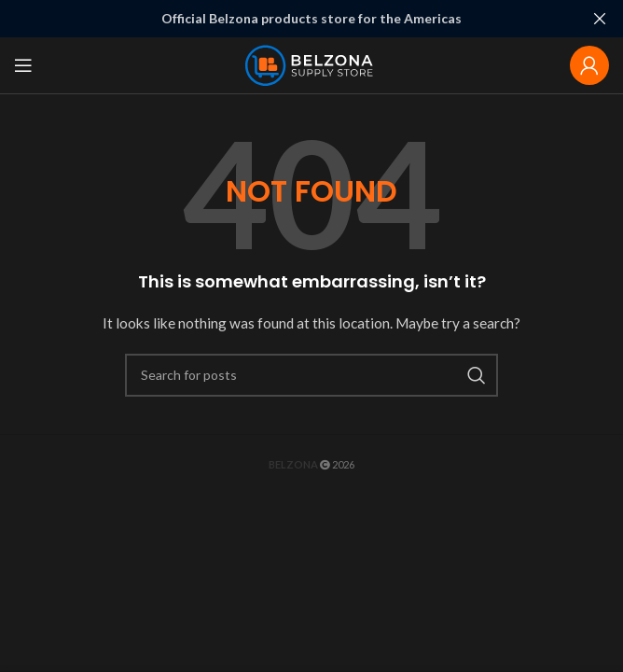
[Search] (311, 374)
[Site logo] (312, 63)
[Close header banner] (600, 19)
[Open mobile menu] (23, 64)
